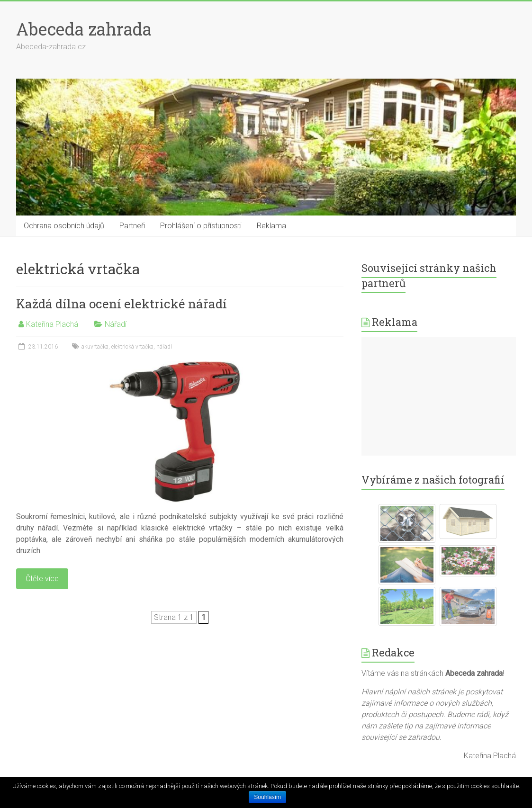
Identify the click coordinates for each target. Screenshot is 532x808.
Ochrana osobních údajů (64, 226)
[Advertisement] (439, 396)
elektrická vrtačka (132, 347)
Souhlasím (267, 797)
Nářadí (116, 324)
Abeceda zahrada (84, 29)
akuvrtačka (95, 347)
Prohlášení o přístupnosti (201, 226)
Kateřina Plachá (52, 324)
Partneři (132, 226)
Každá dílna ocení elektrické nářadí (122, 304)
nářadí (164, 347)
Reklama (271, 226)
